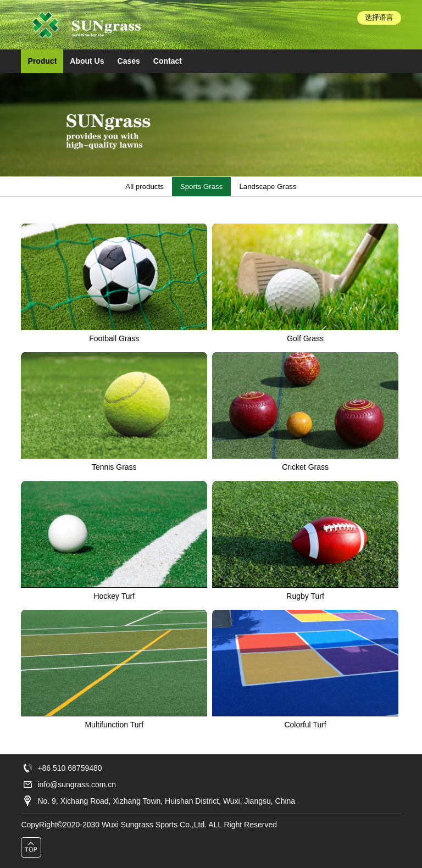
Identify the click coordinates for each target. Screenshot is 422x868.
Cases (129, 61)
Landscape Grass (268, 187)
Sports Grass (202, 187)
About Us (87, 61)
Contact (168, 61)
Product (42, 61)
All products (144, 187)
